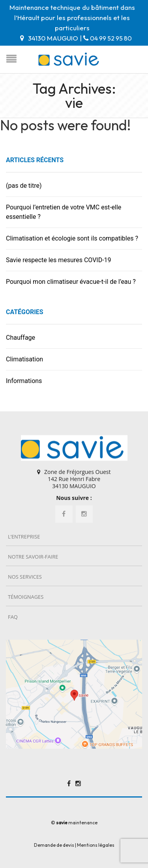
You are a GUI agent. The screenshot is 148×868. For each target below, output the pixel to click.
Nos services (25, 577)
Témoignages (26, 597)
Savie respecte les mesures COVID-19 (59, 260)
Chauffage (21, 338)
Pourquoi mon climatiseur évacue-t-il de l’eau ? (71, 282)
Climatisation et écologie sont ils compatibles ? (72, 238)
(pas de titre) (24, 186)
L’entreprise (24, 537)
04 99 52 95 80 (111, 38)
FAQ (13, 617)
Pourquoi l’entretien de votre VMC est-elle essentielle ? (64, 212)
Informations (24, 381)
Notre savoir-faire (33, 557)
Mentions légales (96, 845)
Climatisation (24, 359)
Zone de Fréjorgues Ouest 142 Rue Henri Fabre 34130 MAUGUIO (77, 479)
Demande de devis (54, 845)
